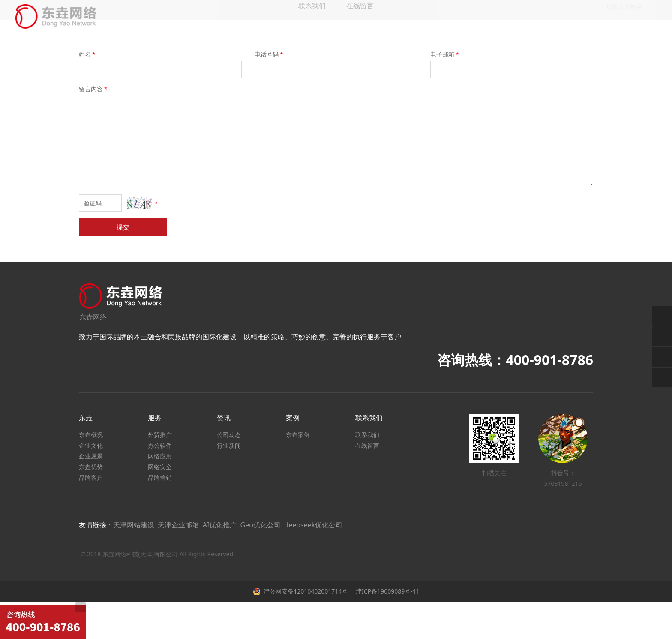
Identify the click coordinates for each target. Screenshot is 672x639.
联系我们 (367, 435)
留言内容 (94, 89)
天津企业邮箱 (178, 525)
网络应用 (160, 456)
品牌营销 (160, 478)
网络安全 (160, 467)
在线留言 (367, 445)
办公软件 (160, 445)
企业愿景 (91, 456)
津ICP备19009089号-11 (387, 591)
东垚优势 (91, 467)
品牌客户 (91, 478)
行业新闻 (229, 445)
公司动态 (229, 435)
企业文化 (91, 445)
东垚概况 (91, 435)
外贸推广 (160, 435)
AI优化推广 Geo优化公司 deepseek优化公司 (273, 525)
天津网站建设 (134, 525)
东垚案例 (298, 435)
